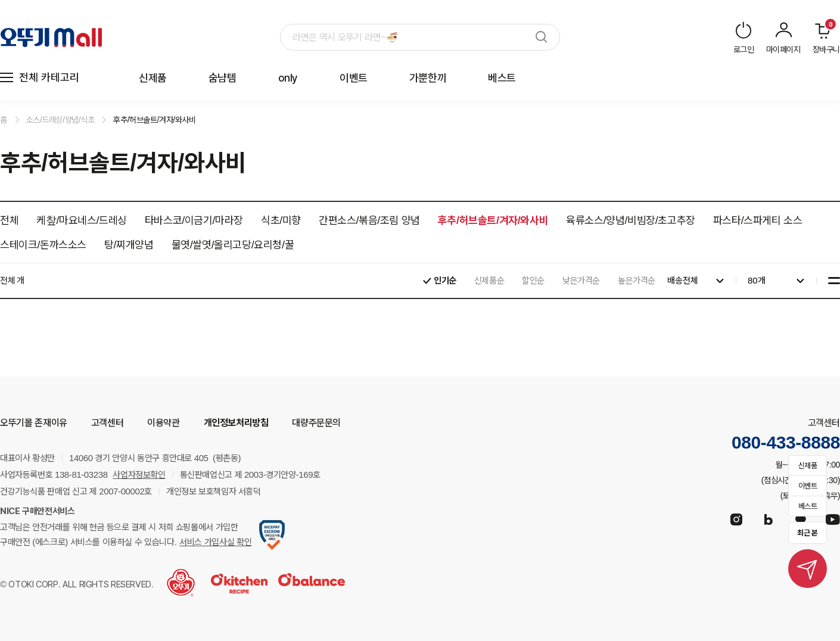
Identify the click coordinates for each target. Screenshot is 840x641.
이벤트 (354, 78)
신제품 (153, 78)
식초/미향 (281, 220)
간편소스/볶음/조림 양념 (369, 220)
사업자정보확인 (139, 475)
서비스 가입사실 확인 (215, 542)
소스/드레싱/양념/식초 (60, 120)
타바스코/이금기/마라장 (194, 220)
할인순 (533, 281)
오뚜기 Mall (51, 38)
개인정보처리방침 (236, 423)
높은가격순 (637, 281)
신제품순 (489, 281)
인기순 (445, 281)
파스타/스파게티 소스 (758, 220)
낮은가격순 (581, 281)
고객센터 (107, 423)
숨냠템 (223, 78)
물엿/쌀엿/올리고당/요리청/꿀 (233, 245)
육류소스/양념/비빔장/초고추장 (631, 220)
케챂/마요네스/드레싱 (82, 220)
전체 (9, 220)
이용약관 (163, 423)
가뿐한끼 (428, 78)
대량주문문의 (316, 423)
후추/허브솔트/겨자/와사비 (154, 120)
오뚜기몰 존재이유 (34, 423)
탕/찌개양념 (129, 245)
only (288, 78)
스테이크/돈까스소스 (43, 245)
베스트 (502, 78)
